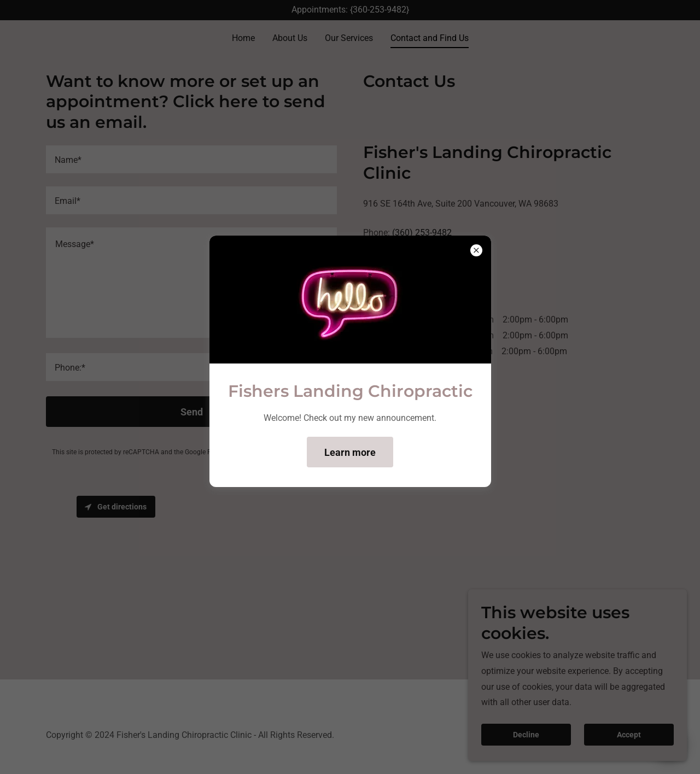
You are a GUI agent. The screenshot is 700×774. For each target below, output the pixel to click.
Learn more (350, 452)
